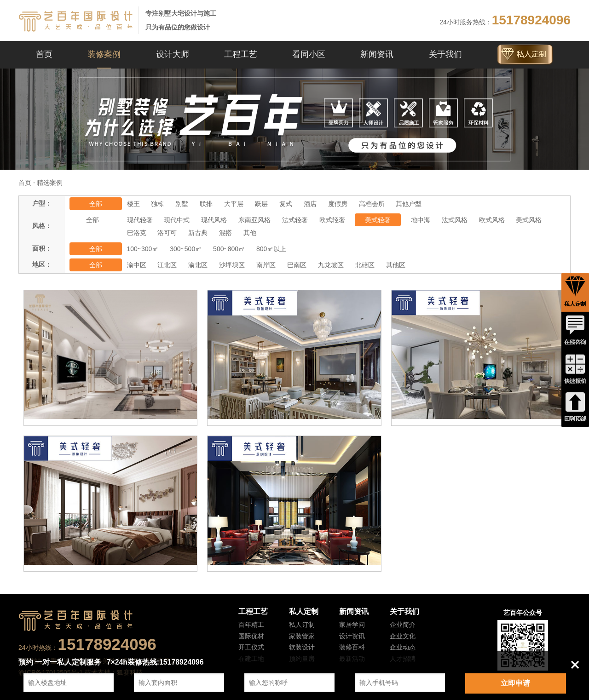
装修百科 (352, 647)
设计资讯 (352, 636)
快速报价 (575, 369)
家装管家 (302, 636)
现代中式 (177, 220)
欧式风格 (492, 220)
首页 (44, 54)
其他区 (396, 265)
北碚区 (365, 265)
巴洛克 (137, 233)
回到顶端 (575, 408)
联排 (206, 204)
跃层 (261, 204)
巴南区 (297, 265)
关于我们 (445, 54)
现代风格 (214, 220)
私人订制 (302, 625)
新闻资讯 (377, 54)
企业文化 (403, 636)
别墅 (182, 204)
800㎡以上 (271, 249)
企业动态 (403, 647)
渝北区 (198, 265)
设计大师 (173, 54)
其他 (250, 233)
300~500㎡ (186, 249)
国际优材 (251, 636)
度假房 (338, 204)
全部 (96, 204)
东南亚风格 (254, 220)
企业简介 (403, 625)
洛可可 (167, 233)
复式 (286, 204)
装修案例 (104, 54)
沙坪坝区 (232, 265)
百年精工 (251, 625)
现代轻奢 (140, 220)
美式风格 (529, 220)
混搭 (225, 233)
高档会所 (372, 204)
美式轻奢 (378, 220)
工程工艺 (241, 54)
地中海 (421, 220)
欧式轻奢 (332, 220)
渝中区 (137, 265)
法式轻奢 (295, 220)
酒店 (310, 204)
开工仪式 (251, 647)
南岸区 (266, 265)
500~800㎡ (229, 249)
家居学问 (352, 625)
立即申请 (515, 683)
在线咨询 (575, 331)
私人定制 (304, 611)
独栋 (157, 204)
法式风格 (455, 220)
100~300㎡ (143, 249)
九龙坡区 (331, 265)
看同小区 (309, 54)
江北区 (167, 265)
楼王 (133, 204)
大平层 (234, 204)
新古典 (198, 233)
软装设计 (302, 647)
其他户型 (409, 204)
